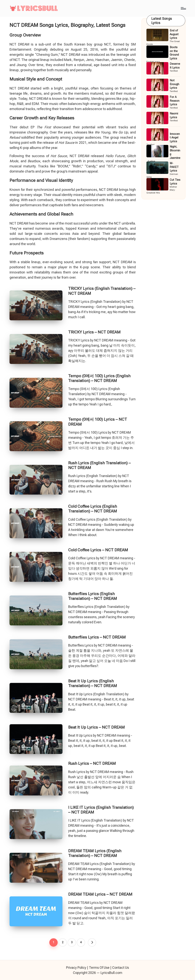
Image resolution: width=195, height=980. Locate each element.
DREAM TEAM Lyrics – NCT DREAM (100, 894)
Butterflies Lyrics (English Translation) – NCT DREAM (93, 596)
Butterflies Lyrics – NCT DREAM (97, 637)
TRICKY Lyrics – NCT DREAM (94, 332)
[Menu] (183, 8)
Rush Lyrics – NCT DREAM (92, 763)
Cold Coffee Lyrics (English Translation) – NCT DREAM (93, 509)
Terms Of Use (99, 968)
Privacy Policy (76, 968)
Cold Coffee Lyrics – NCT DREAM (98, 550)
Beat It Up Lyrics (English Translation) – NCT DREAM (93, 683)
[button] (92, 942)
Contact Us (121, 968)
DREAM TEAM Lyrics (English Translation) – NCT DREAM (95, 853)
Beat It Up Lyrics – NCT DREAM (96, 727)
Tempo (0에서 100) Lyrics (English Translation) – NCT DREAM (99, 378)
